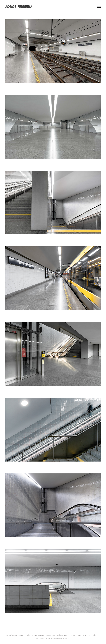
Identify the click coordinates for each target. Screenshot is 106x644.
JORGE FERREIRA (19, 7)
